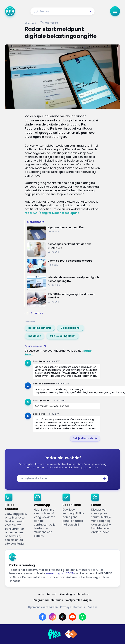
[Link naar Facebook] (43, 617)
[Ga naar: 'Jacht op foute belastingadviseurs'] (64, 266)
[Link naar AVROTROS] (54, 634)
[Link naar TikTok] (62, 617)
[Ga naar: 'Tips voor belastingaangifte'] (64, 233)
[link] (40, 328)
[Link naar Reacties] (83, 594)
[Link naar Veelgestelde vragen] (79, 600)
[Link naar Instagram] (53, 617)
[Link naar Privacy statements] (73, 607)
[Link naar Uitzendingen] (67, 594)
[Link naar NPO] (71, 634)
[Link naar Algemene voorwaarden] (43, 607)
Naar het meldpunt (65, 213)
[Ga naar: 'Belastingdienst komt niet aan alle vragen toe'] (64, 249)
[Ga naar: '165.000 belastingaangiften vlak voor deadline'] (64, 300)
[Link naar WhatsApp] (82, 617)
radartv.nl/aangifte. (38, 213)
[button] (90, 11)
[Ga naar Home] (10, 11)
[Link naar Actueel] (51, 594)
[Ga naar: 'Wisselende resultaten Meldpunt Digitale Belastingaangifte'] (64, 283)
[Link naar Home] (40, 594)
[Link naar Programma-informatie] (48, 600)
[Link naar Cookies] (92, 607)
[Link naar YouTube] (72, 617)
